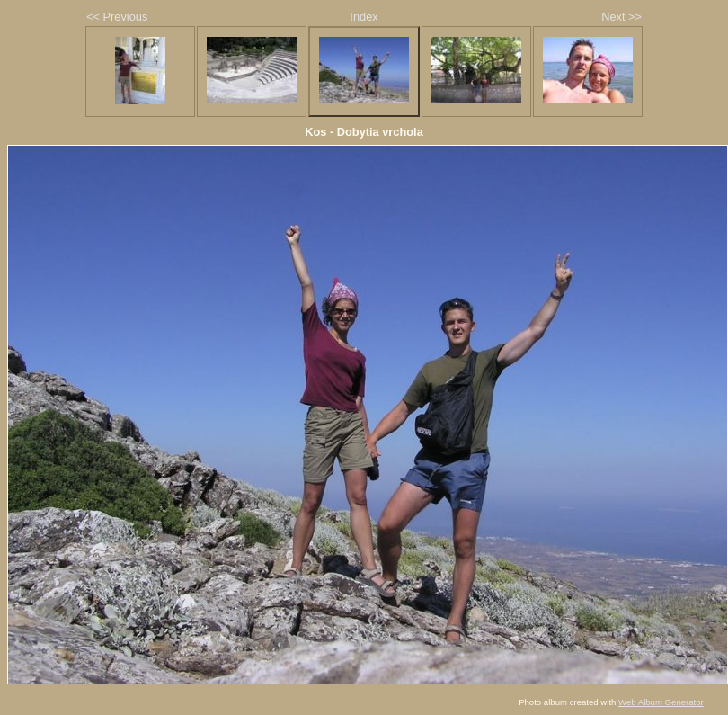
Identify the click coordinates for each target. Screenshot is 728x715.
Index (364, 17)
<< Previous (117, 17)
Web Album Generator (661, 702)
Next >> (621, 17)
